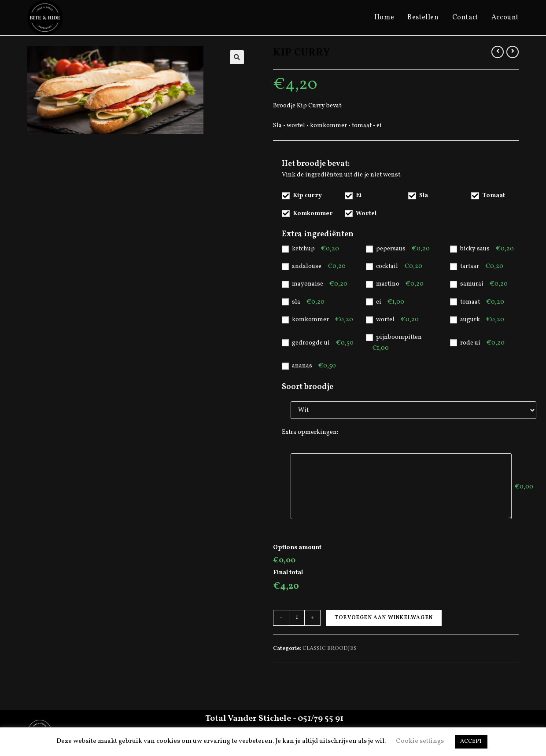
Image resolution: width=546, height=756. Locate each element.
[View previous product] (498, 52)
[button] (237, 57)
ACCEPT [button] (471, 741)
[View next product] (513, 52)
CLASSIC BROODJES (330, 649)
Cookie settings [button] (420, 741)
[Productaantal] (297, 618)
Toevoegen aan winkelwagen (384, 618)
